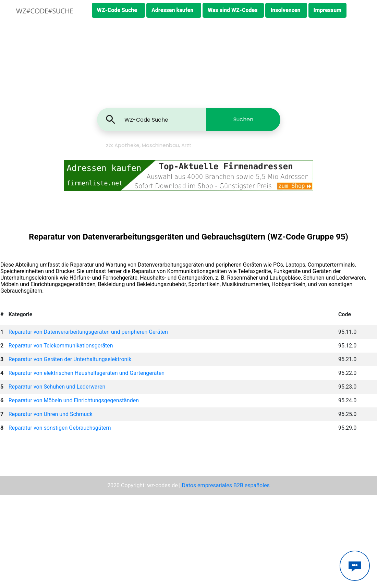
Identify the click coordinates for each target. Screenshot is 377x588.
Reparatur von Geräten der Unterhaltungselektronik (70, 359)
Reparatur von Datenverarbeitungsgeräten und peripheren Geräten (88, 332)
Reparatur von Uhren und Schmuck (51, 414)
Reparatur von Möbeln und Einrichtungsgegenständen (74, 400)
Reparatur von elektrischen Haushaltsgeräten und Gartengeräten (87, 373)
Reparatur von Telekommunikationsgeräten (61, 346)
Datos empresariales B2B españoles (226, 485)
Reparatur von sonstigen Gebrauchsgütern (60, 428)
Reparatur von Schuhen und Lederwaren (57, 387)
